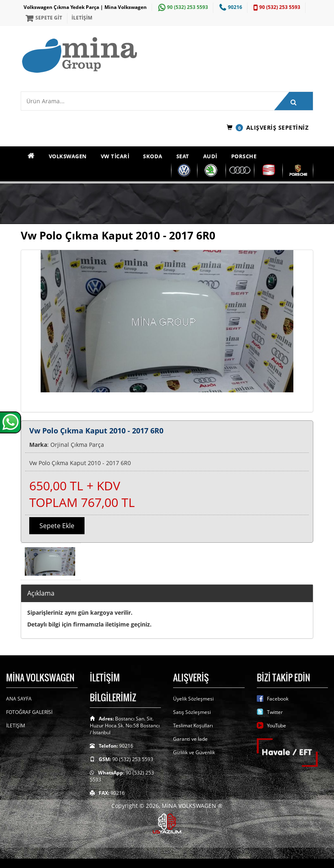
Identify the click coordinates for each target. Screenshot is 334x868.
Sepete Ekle (57, 526)
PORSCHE (244, 156)
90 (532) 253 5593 (182, 7)
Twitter (275, 712)
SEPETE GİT (43, 18)
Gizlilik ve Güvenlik (194, 752)
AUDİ (210, 156)
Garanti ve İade (190, 739)
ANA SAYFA (19, 699)
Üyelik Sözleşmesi (193, 699)
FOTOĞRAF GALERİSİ (29, 712)
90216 (230, 7)
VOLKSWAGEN (68, 156)
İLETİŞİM (82, 18)
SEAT (183, 156)
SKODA (153, 156)
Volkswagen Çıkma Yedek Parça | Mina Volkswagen (85, 7)
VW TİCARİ (115, 156)
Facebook (278, 699)
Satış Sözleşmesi (192, 712)
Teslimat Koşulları (193, 726)
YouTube (277, 726)
